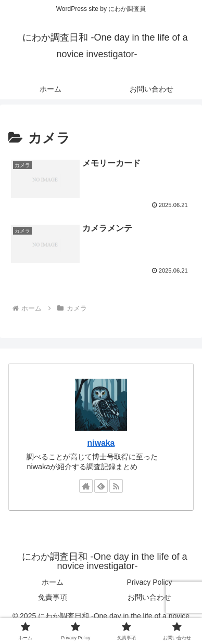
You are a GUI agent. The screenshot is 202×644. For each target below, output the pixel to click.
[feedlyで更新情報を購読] (101, 486)
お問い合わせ (149, 597)
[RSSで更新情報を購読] (116, 486)
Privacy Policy (149, 582)
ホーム (53, 582)
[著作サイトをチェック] (86, 486)
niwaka (101, 443)
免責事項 (53, 597)
